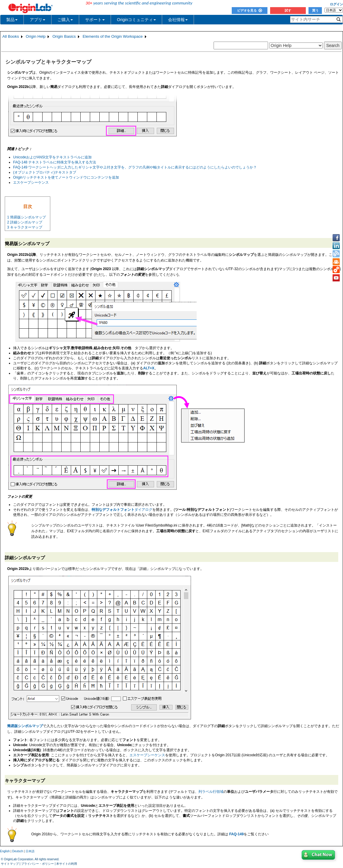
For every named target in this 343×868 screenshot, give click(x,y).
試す (288, 10)
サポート (95, 20)
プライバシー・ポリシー (37, 864)
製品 (12, 20)
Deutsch (18, 851)
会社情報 (178, 20)
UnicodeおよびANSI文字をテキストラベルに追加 (52, 157)
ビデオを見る (250, 10)
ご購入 (65, 20)
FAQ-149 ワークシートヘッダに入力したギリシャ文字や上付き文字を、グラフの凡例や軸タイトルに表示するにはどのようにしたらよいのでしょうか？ (135, 167)
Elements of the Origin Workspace (113, 36)
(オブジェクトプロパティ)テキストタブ (45, 172)
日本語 (30, 851)
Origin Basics (64, 36)
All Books (11, 36)
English (5, 851)
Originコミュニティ (136, 20)
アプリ (37, 20)
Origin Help (36, 36)
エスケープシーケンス (31, 182)
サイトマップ (10, 864)
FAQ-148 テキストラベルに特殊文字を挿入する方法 (55, 162)
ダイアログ (122, 510)
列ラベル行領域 (211, 792)
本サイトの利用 (67, 864)
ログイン (336, 4)
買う (315, 10)
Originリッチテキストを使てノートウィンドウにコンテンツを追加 (66, 177)
